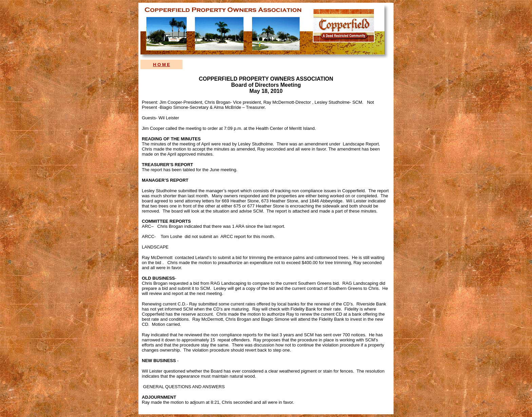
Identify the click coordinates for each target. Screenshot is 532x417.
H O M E (161, 65)
